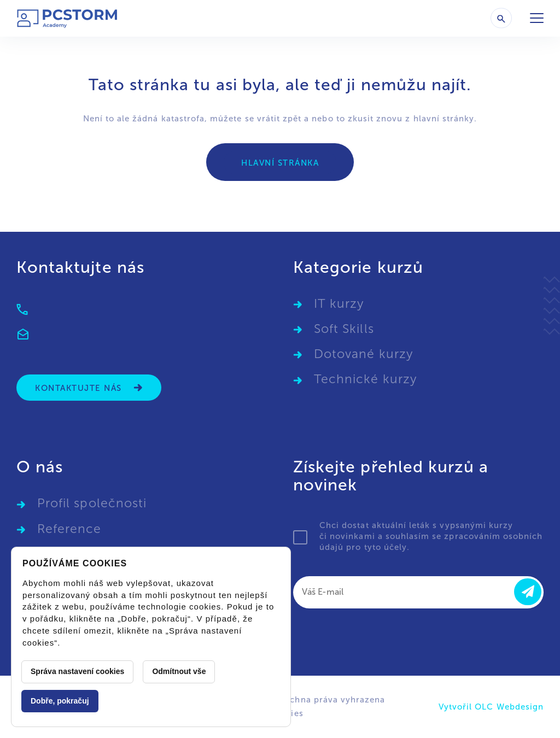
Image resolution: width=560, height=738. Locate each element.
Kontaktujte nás (89, 388)
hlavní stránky (444, 119)
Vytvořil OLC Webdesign (491, 707)
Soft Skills (344, 329)
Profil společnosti (92, 503)
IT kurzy (339, 304)
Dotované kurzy (363, 354)
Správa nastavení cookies (77, 671)
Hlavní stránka (280, 163)
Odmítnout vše (179, 671)
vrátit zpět (279, 119)
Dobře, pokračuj (60, 701)
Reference (69, 529)
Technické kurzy (365, 379)
